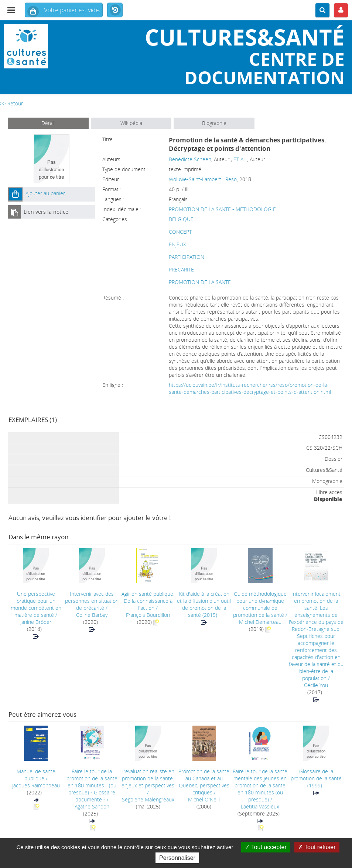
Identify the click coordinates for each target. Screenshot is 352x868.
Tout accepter (266, 847)
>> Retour (11, 103)
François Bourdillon (148, 615)
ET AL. (240, 159)
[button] (15, 194)
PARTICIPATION (187, 257)
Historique (115, 10)
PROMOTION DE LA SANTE (200, 282)
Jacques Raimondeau (36, 785)
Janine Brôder (36, 622)
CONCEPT (180, 232)
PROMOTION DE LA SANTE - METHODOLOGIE (222, 209)
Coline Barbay (92, 615)
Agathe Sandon (92, 806)
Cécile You (316, 685)
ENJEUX (177, 244)
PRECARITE (181, 269)
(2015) (204, 604)
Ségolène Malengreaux (148, 799)
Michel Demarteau (260, 622)
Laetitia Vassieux (260, 806)
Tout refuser (317, 847)
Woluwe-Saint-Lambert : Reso (203, 179)
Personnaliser (177, 858)
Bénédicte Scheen (190, 159)
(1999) (316, 778)
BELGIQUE (181, 219)
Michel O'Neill (204, 799)
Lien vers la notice (46, 212)
